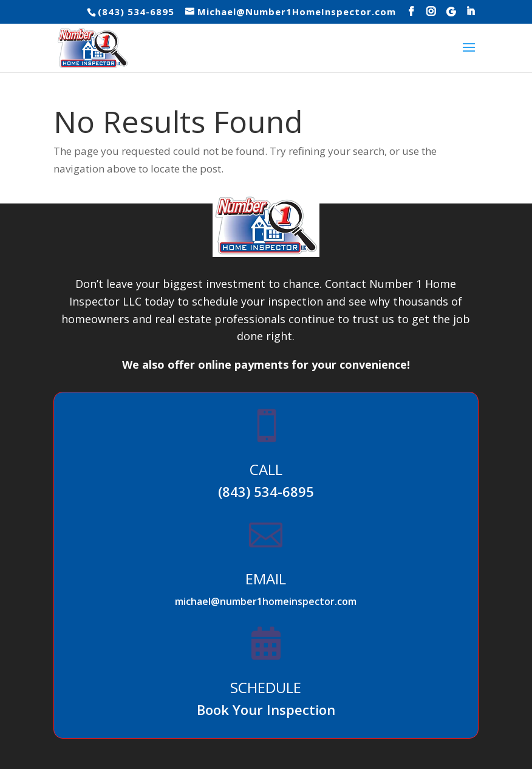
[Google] (451, 12)
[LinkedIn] (471, 12)
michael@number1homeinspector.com (266, 601)
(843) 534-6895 (136, 12)
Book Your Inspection (266, 709)
